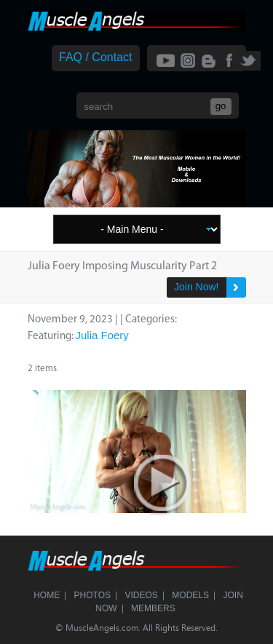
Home (47, 595)
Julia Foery (102, 335)
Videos (142, 595)
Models (190, 595)
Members (153, 608)
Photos (92, 595)
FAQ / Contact (95, 57)
